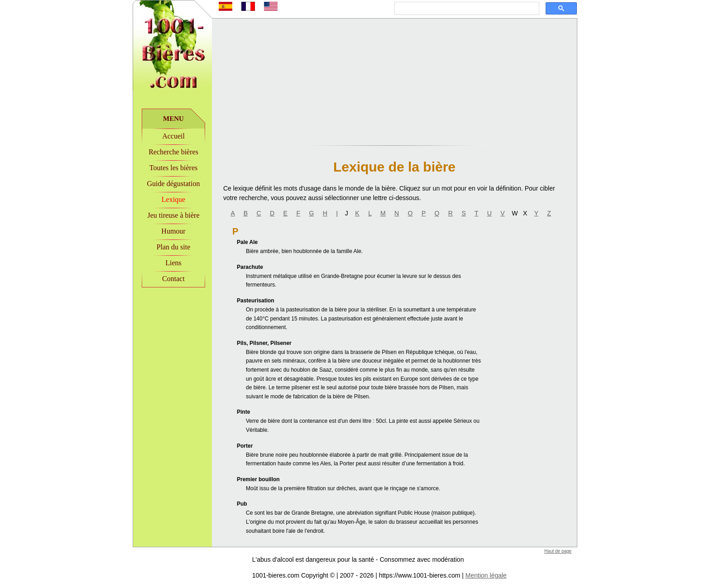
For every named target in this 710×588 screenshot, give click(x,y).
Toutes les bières (173, 168)
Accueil (173, 136)
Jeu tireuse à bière (173, 215)
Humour (173, 231)
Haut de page (558, 551)
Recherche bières (173, 152)
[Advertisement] (173, 349)
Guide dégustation (174, 184)
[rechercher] (466, 9)
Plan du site (174, 247)
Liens (173, 263)
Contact (173, 279)
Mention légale (486, 575)
